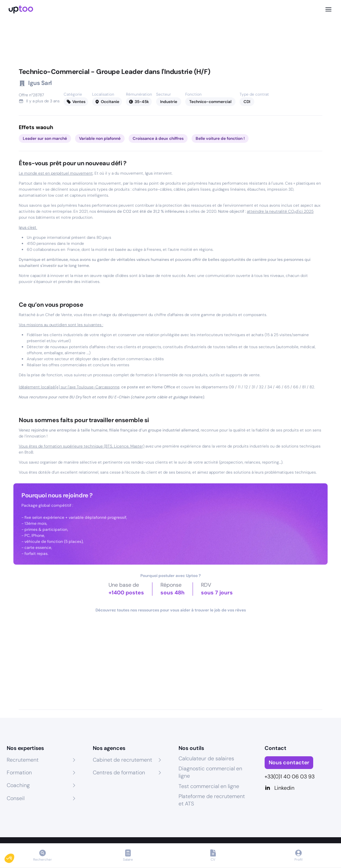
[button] (14, 857)
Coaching (18, 785)
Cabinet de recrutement (122, 760)
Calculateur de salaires (206, 758)
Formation (19, 773)
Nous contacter (289, 762)
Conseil (16, 798)
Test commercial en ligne (209, 786)
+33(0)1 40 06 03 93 (290, 777)
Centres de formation (119, 773)
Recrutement (23, 760)
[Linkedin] (300, 788)
